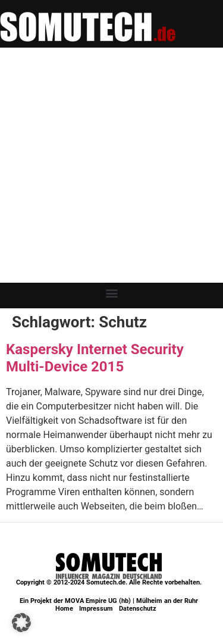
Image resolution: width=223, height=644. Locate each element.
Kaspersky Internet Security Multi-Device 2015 (95, 358)
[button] (111, 293)
